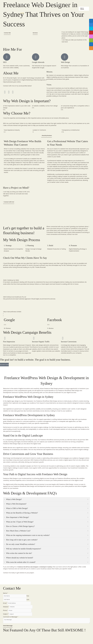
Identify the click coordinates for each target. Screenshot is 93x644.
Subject (6, 616)
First (30, 596)
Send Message (8, 628)
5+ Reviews (52, 328)
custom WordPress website (45, 569)
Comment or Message (11, 619)
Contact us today (79, 484)
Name (6, 593)
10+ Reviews (9, 328)
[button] (84, 9)
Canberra (40, 4)
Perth (68, 4)
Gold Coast (49, 4)
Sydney (22, 13)
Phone (6, 612)
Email (5, 604)
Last (30, 600)
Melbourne (59, 4)
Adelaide (23, 4)
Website (6, 608)
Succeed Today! (4, 365)
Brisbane (31, 4)
